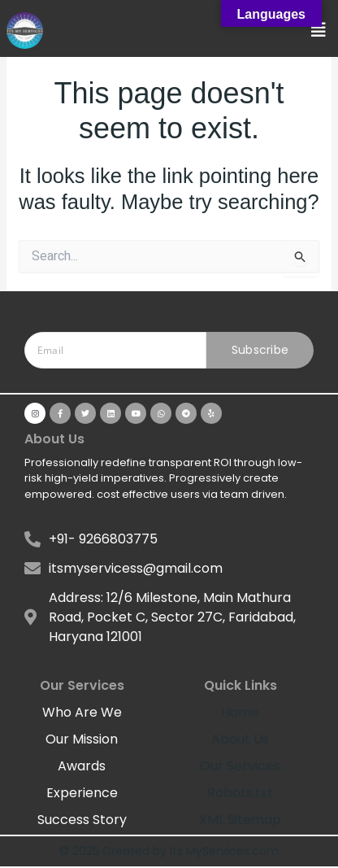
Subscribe (260, 350)
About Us (240, 739)
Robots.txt (240, 793)
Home (240, 712)
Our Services (240, 766)
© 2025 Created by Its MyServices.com (169, 851)
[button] (318, 31)
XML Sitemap (240, 820)
